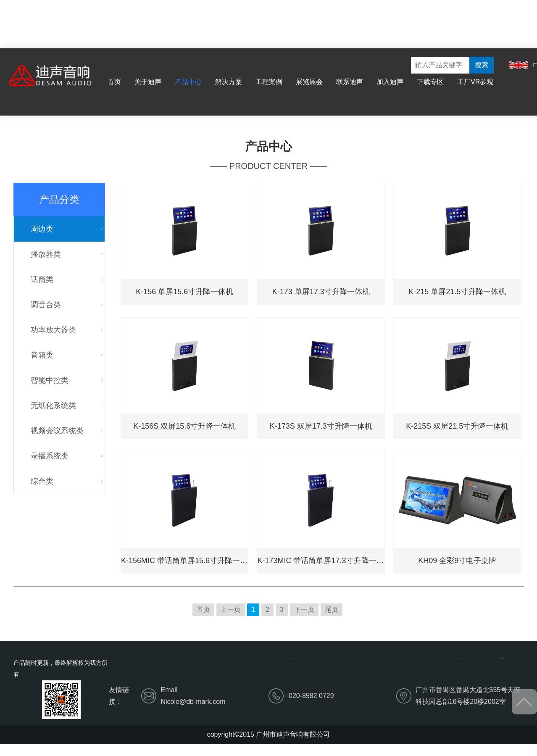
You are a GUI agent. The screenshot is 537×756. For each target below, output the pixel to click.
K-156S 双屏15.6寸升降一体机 (184, 426)
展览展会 (309, 82)
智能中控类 (50, 380)
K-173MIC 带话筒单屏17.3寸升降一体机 (321, 561)
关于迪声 (148, 82)
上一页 (231, 610)
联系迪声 (350, 82)
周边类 (42, 229)
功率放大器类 (53, 330)
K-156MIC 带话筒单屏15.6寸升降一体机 (185, 561)
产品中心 (188, 82)
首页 (114, 82)
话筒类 (42, 279)
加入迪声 (390, 82)
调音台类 (46, 305)
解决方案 (229, 82)
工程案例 (269, 82)
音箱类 (42, 355)
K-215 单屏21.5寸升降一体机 (457, 292)
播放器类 (46, 254)
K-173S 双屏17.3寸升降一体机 (321, 426)
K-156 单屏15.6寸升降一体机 (184, 292)
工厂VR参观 (475, 82)
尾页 (332, 610)
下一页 (304, 610)
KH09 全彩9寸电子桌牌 (457, 561)
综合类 (42, 481)
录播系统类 (50, 456)
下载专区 (430, 82)
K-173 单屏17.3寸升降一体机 (321, 292)
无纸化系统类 (53, 406)
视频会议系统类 (57, 431)
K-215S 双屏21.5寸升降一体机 (457, 426)
